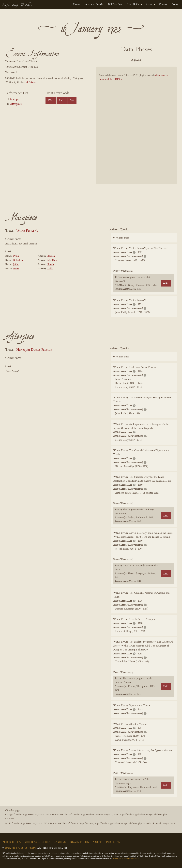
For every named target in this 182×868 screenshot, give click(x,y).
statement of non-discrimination (126, 859)
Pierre (16, 269)
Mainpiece (16, 99)
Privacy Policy (79, 842)
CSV (72, 100)
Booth (51, 264)
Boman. (51, 256)
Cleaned (145, 60)
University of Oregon (20, 848)
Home (77, 4)
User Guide (133, 4)
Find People (113, 842)
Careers (60, 842)
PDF (108, 60)
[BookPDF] (136, 125)
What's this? (122, 238)
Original (127, 60)
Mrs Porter (53, 260)
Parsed (163, 60)
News (175, 4)
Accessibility (12, 842)
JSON (51, 100)
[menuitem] (77, 4)
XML (62, 100)
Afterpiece (16, 104)
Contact (163, 4)
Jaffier (16, 264)
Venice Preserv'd (27, 231)
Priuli (16, 256)
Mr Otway (31, 82)
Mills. (50, 269)
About (149, 4)
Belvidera (18, 260)
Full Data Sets (115, 4)
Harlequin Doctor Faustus (34, 350)
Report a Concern (38, 842)
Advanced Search (94, 4)
